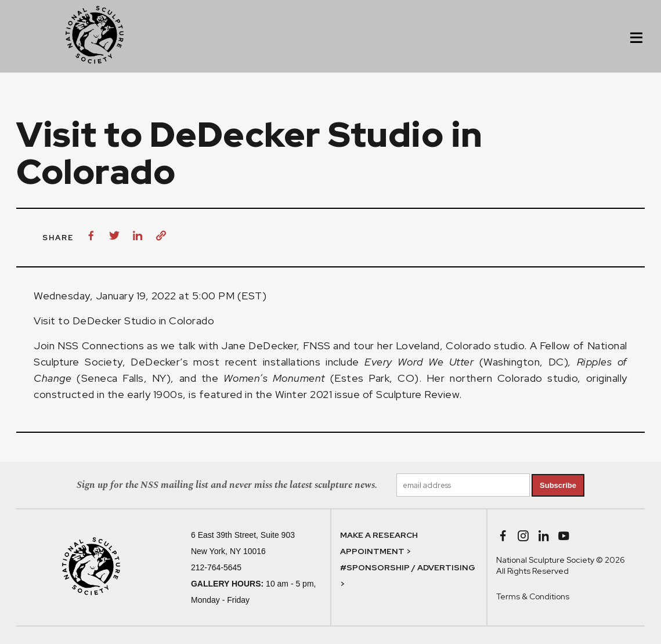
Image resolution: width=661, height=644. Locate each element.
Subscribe (558, 485)
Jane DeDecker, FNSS (276, 345)
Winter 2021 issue (318, 394)
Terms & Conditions (533, 596)
